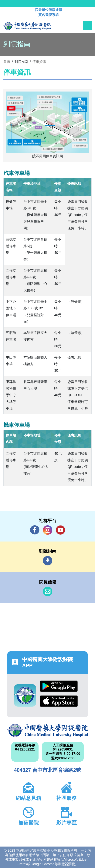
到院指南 (48, 561)
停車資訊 (39, 62)
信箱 (48, 591)
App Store (59, 701)
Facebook (35, 530)
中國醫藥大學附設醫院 (47, 730)
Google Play (59, 686)
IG (48, 530)
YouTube (60, 530)
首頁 (7, 62)
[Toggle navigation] (87, 25)
